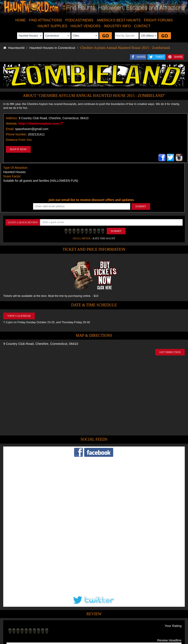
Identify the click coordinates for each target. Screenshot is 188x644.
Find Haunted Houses (30, 625)
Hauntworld (14, 48)
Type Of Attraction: (16, 168)
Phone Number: (16, 134)
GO (106, 36)
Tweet (83, 615)
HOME (21, 20)
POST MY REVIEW (22, 597)
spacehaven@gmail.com (32, 129)
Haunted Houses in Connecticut (52, 48)
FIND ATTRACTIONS (46, 20)
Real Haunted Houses (138, 625)
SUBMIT (141, 206)
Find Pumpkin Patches (87, 625)
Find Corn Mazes (113, 625)
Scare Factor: (12, 176)
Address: (12, 118)
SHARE (141, 57)
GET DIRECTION (170, 352)
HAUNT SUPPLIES (53, 26)
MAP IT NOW (18, 149)
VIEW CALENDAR (19, 316)
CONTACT (142, 26)
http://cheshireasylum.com (41, 123)
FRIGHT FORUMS (158, 20)
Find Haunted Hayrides (58, 625)
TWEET (160, 57)
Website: (12, 124)
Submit (116, 231)
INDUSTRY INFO (117, 26)
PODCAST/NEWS (79, 20)
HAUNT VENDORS (85, 26)
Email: (10, 129)
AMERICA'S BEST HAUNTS (119, 20)
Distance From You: (19, 140)
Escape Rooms (162, 625)
